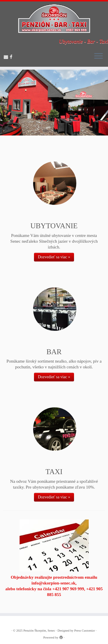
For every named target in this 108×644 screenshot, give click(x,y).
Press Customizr (85, 630)
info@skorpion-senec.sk (53, 583)
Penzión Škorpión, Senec (39, 630)
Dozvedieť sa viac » (54, 257)
